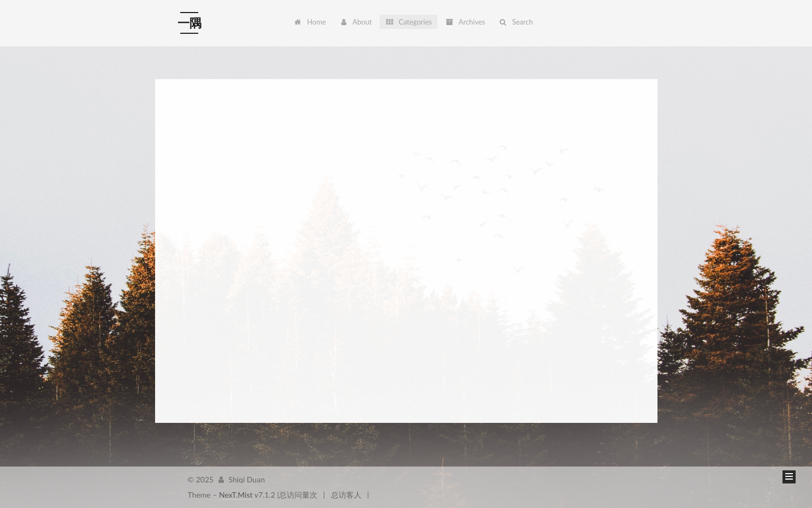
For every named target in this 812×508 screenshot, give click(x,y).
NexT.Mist (236, 495)
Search (516, 22)
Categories (408, 22)
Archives (465, 22)
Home (310, 22)
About (355, 22)
